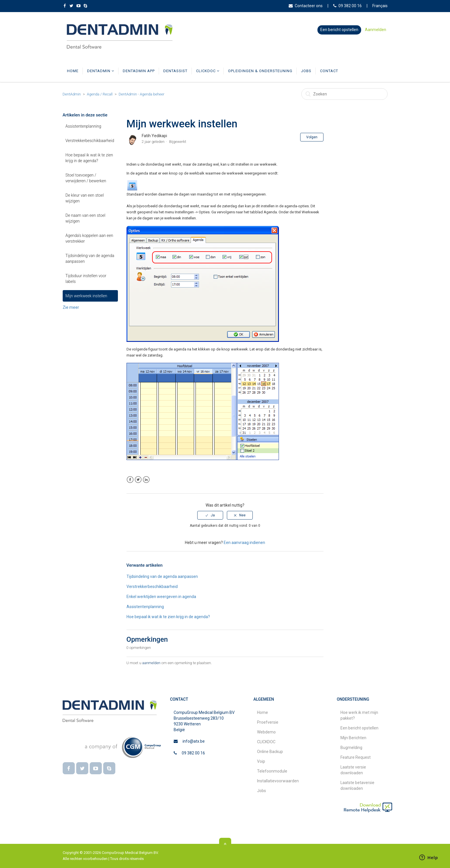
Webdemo (266, 732)
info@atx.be (194, 741)
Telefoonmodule (272, 771)
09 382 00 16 (347, 6)
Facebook (130, 480)
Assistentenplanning (83, 126)
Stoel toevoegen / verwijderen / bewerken (86, 178)
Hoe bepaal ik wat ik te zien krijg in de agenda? (89, 158)
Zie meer (71, 307)
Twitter (138, 480)
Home (73, 71)
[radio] (210, 515)
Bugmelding (351, 748)
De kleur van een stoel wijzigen (85, 198)
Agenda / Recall (100, 94)
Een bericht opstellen (339, 30)
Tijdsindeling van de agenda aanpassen (90, 258)
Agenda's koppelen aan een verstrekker (89, 238)
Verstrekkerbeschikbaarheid (90, 141)
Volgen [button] (312, 137)
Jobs (306, 71)
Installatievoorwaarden (278, 781)
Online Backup (270, 752)
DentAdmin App (139, 71)
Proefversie (268, 722)
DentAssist (175, 71)
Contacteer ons (306, 6)
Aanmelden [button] (376, 30)
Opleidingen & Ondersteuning (260, 71)
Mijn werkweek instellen (86, 296)
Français (380, 6)
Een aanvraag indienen (244, 543)
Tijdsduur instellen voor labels (86, 279)
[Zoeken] (344, 94)
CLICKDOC (208, 71)
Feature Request (356, 757)
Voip (261, 761)
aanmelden (151, 663)
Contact (329, 71)
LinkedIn (146, 480)
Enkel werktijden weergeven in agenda (161, 597)
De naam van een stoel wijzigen (86, 218)
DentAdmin (101, 71)
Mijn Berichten (353, 738)
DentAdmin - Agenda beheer (142, 94)
